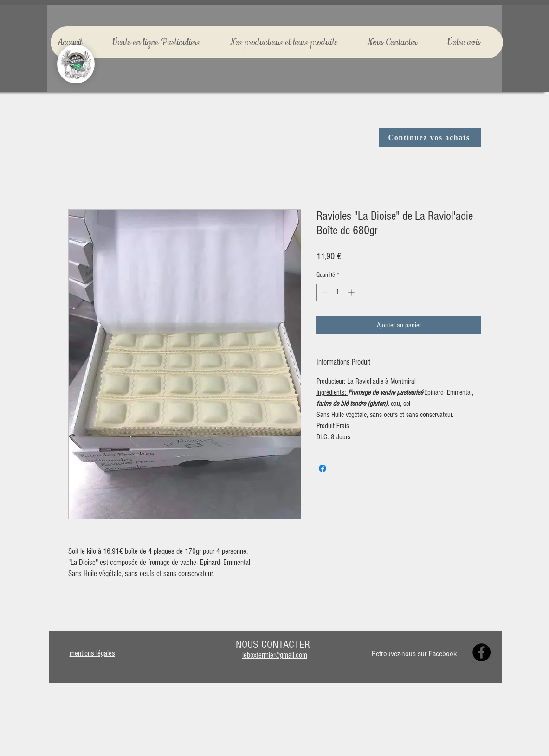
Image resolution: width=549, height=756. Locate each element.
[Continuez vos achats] (430, 138)
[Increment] (352, 292)
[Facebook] (481, 652)
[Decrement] (324, 292)
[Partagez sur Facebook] (323, 468)
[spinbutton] (338, 292)
